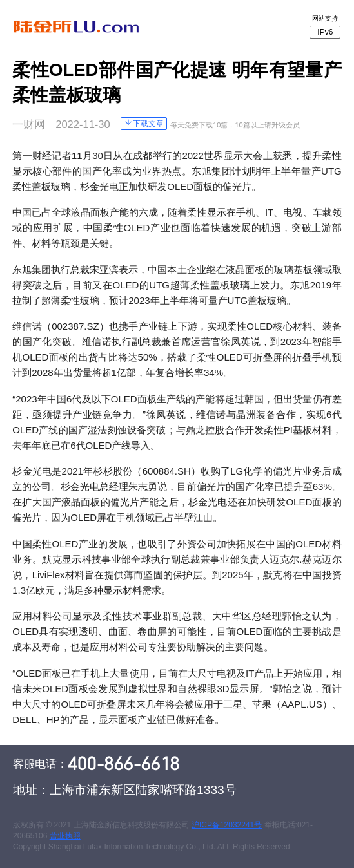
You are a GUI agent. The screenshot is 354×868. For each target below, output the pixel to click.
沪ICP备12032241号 (227, 825)
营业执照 (65, 836)
